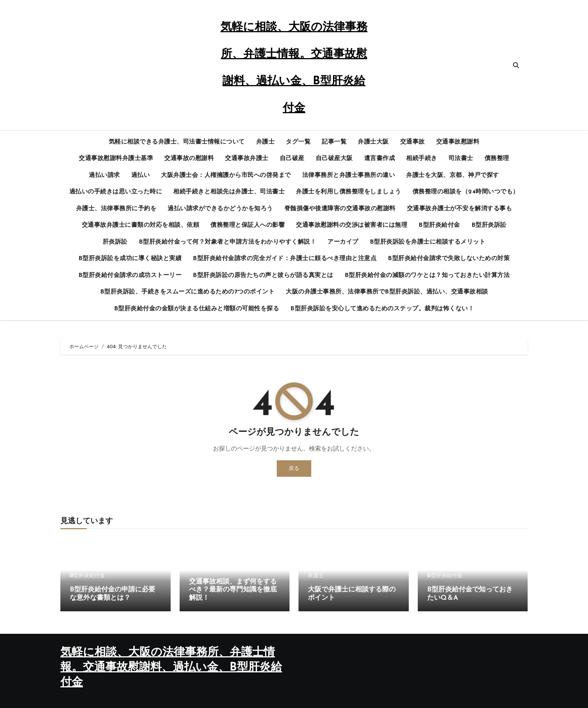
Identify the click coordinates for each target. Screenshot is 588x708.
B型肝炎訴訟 (489, 225)
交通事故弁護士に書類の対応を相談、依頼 (141, 225)
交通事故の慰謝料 (189, 159)
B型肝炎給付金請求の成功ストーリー (130, 275)
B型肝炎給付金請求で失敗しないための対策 (449, 259)
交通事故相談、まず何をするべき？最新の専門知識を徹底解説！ (233, 590)
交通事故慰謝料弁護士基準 (116, 159)
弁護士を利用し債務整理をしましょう (349, 192)
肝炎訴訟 (115, 242)
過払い (141, 175)
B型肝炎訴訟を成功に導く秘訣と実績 (130, 259)
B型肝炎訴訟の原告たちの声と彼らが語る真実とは (263, 275)
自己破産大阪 (334, 159)
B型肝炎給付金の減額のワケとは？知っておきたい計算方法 (427, 275)
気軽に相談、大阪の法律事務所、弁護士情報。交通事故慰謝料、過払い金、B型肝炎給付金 (171, 668)
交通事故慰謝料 (458, 142)
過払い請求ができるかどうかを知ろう (220, 209)
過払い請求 (104, 175)
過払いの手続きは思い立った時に (116, 192)
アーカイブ (343, 242)
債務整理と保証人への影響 (247, 225)
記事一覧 (334, 142)
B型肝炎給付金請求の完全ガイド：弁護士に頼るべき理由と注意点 (285, 259)
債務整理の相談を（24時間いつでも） (466, 192)
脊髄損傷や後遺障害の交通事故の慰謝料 (340, 209)
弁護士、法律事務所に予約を (116, 209)
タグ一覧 (298, 142)
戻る (294, 468)
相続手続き (422, 159)
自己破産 (292, 159)
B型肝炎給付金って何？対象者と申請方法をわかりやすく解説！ (228, 242)
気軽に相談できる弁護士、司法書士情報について (177, 142)
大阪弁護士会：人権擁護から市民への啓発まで (226, 175)
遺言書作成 (380, 159)
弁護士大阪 (373, 142)
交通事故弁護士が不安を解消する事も (460, 209)
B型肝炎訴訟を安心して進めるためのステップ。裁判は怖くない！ (382, 309)
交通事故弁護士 (247, 159)
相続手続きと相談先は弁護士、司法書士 (229, 192)
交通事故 (412, 142)
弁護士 (265, 142)
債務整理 (497, 159)
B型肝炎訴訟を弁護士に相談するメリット (428, 242)
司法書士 (461, 159)
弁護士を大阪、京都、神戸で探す (453, 175)
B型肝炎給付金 (439, 225)
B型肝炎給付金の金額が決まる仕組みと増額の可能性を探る (197, 309)
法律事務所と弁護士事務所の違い (349, 175)
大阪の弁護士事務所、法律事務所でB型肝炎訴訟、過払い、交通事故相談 (387, 292)
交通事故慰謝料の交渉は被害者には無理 (352, 225)
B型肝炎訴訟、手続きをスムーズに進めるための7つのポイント (187, 292)
